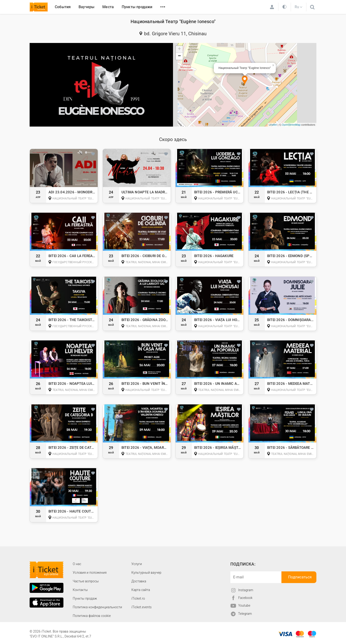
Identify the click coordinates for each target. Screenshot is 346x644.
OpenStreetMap (291, 125)
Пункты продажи (137, 7)
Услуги (137, 564)
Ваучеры (86, 7)
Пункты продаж (85, 598)
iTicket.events (142, 607)
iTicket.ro (138, 598)
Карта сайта (141, 590)
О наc (77, 564)
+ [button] (179, 49)
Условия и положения (90, 573)
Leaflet (273, 125)
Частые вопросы (86, 581)
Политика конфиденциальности (97, 607)
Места (108, 7)
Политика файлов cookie (92, 616)
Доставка (139, 581)
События (63, 7)
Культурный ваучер (146, 573)
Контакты (80, 590)
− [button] (179, 56)
